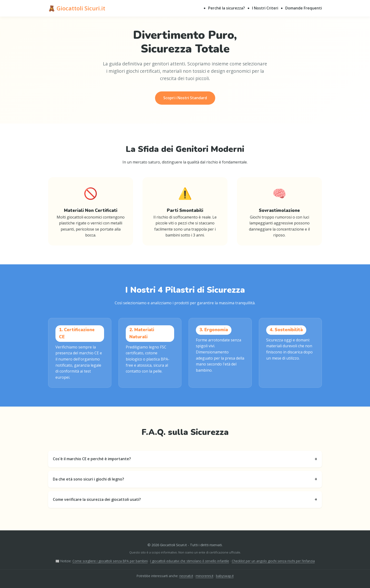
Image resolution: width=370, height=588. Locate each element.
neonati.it (186, 576)
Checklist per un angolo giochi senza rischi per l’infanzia (273, 561)
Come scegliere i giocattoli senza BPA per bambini (110, 561)
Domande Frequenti (304, 8)
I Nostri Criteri (265, 8)
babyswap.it (225, 576)
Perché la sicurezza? (227, 8)
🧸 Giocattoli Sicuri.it (77, 8)
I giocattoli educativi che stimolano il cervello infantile (190, 561)
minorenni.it (204, 576)
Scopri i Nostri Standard (185, 98)
